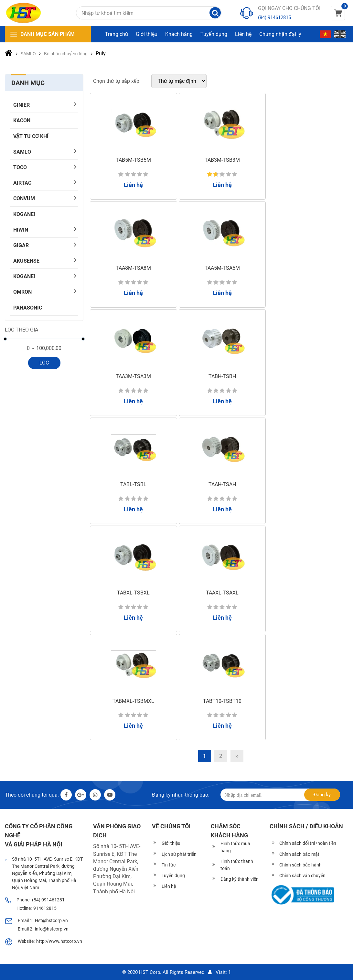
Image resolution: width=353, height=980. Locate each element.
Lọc (44, 363)
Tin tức (169, 865)
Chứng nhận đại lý (280, 34)
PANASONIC (28, 308)
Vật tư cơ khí (31, 136)
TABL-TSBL (133, 484)
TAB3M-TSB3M (222, 160)
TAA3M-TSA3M (133, 376)
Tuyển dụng (214, 34)
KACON (22, 120)
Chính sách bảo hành (300, 865)
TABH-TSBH (222, 376)
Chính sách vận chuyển (302, 876)
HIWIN (21, 230)
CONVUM (24, 198)
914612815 (45, 908)
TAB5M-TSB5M (133, 160)
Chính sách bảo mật (299, 854)
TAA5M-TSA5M (222, 268)
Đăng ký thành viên (240, 879)
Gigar (21, 245)
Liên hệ (243, 34)
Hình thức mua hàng (235, 847)
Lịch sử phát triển (179, 854)
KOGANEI (24, 214)
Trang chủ (117, 34)
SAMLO (22, 152)
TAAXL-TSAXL (222, 593)
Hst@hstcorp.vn (51, 920)
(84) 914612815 (274, 17)
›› (237, 756)
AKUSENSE (26, 261)
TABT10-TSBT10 (222, 701)
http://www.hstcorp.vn (59, 941)
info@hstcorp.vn (52, 929)
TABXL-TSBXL (133, 593)
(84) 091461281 (48, 900)
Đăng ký (322, 795)
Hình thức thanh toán (237, 865)
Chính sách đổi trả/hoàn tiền (308, 843)
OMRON (22, 292)
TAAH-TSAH (222, 484)
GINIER (21, 105)
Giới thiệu (147, 34)
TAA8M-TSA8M (133, 268)
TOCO (20, 167)
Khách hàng (179, 34)
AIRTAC (22, 183)
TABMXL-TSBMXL (133, 701)
